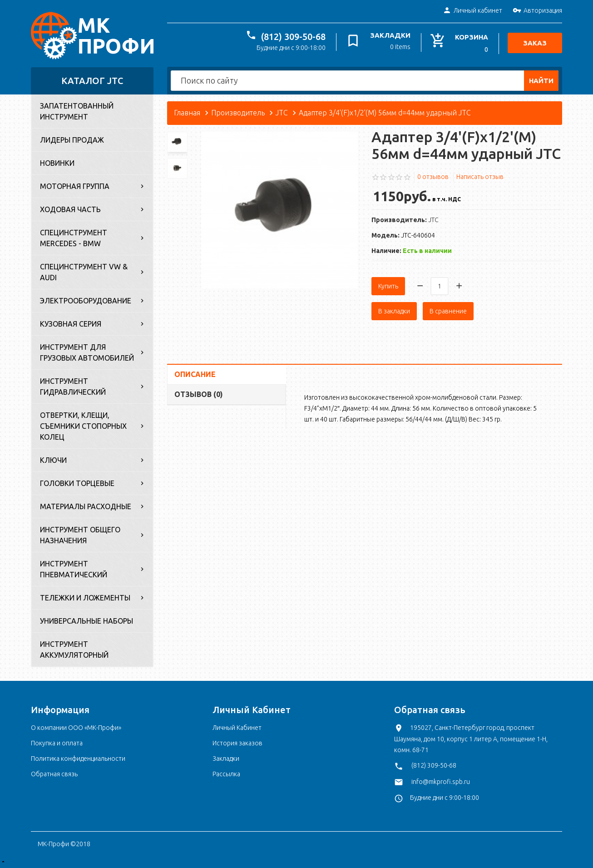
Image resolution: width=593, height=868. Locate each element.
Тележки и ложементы (85, 598)
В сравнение (448, 311)
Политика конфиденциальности (78, 759)
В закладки (394, 311)
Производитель (238, 113)
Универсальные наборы (86, 621)
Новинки (57, 163)
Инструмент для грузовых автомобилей (87, 352)
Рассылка (226, 774)
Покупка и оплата (57, 743)
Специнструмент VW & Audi (84, 272)
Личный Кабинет (237, 728)
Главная (187, 113)
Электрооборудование (86, 301)
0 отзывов (433, 177)
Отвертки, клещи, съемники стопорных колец (83, 426)
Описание (195, 374)
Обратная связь (54, 774)
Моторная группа (75, 186)
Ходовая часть (70, 209)
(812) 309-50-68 (293, 37)
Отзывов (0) (199, 394)
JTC (282, 113)
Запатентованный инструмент (77, 111)
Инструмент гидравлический (73, 387)
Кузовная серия (71, 324)
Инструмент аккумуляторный (74, 650)
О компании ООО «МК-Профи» (76, 728)
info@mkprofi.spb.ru (441, 782)
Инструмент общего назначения (80, 535)
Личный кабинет (472, 11)
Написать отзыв (480, 177)
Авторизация (537, 11)
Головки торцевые (77, 483)
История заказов (237, 743)
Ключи (53, 460)
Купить (388, 286)
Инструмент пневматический (74, 569)
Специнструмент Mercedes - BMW (74, 238)
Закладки (226, 759)
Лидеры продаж (72, 140)
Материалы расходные (86, 506)
